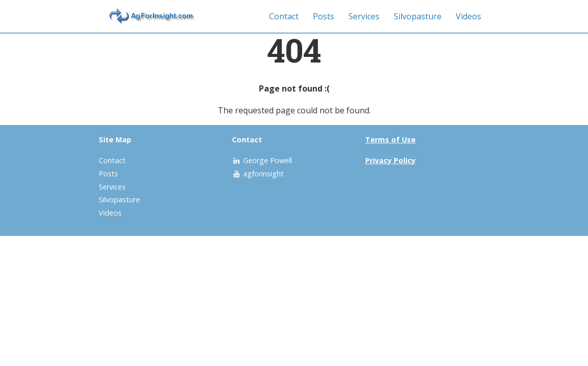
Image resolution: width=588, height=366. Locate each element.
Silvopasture (418, 16)
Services (364, 16)
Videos (468, 16)
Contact (284, 16)
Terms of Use (390, 140)
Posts (324, 16)
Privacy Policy (390, 160)
